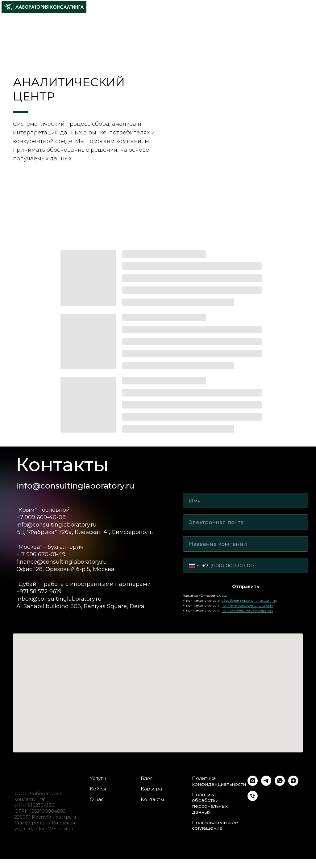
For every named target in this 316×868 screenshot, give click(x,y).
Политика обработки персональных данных (210, 803)
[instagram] (253, 784)
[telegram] (266, 784)
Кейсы (98, 789)
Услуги (98, 778)
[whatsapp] (280, 784)
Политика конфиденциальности (219, 781)
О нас (97, 799)
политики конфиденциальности (247, 605)
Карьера (151, 789)
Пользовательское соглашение (215, 826)
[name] (245, 501)
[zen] (293, 784)
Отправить (246, 586)
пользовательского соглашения (247, 610)
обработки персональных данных (249, 601)
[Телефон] (253, 799)
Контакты (152, 799)
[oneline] (245, 544)
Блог (147, 778)
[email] (245, 522)
